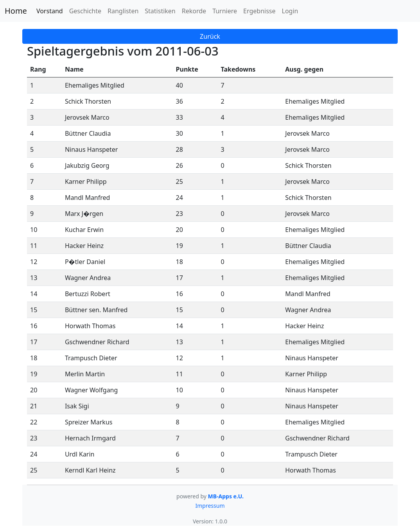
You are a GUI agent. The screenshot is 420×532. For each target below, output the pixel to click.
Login (290, 11)
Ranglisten (123, 11)
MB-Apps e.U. (226, 496)
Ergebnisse (259, 11)
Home (16, 11)
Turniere (225, 11)
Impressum (210, 506)
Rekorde (194, 11)
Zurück (210, 36)
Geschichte (85, 11)
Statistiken (160, 11)
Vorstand (50, 11)
